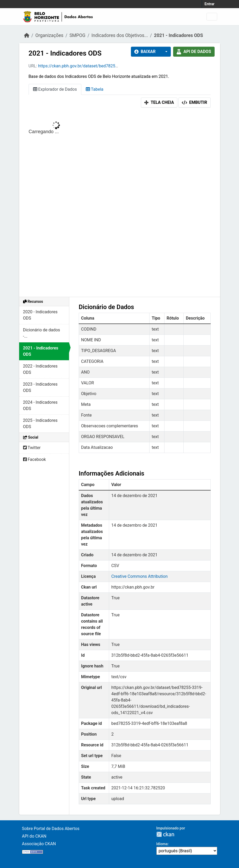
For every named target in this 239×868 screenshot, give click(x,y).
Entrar (210, 4)
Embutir (195, 102)
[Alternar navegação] (212, 17)
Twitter (32, 448)
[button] (165, 52)
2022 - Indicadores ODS (40, 369)
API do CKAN (34, 836)
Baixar (145, 52)
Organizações (49, 35)
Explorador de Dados (55, 89)
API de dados (194, 52)
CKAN (165, 834)
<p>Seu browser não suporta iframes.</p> (120, 203)
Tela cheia (159, 102)
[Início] (27, 35)
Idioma (162, 844)
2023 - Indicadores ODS (40, 387)
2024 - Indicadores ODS (40, 405)
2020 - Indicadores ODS (40, 315)
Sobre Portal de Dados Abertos (51, 829)
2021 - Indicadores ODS (179, 35)
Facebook (34, 459)
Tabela (95, 89)
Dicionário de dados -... (42, 333)
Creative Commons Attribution (139, 576)
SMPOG (78, 35)
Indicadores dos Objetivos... (120, 35)
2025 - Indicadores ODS (40, 424)
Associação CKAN (39, 844)
